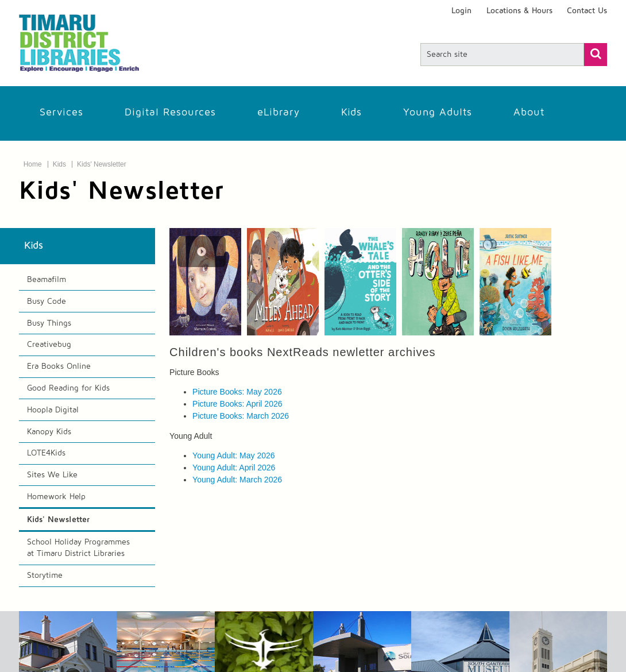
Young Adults (438, 113)
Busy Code (47, 302)
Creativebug (49, 345)
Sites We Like (52, 475)
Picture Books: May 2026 (237, 392)
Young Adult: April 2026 (234, 468)
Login (461, 11)
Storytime (45, 576)
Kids (351, 113)
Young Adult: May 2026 (234, 455)
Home (33, 164)
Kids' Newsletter (102, 164)
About (529, 113)
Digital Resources (170, 113)
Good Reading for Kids (68, 388)
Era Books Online (59, 366)
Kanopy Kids (49, 432)
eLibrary (279, 113)
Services (61, 113)
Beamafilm (47, 280)
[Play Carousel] (202, 252)
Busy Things (49, 323)
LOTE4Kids (46, 453)
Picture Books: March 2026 (241, 416)
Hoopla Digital (53, 410)
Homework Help (56, 497)
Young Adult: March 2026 (237, 480)
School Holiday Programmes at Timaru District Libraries (78, 548)
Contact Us (587, 11)
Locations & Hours (519, 11)
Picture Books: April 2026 (237, 404)
